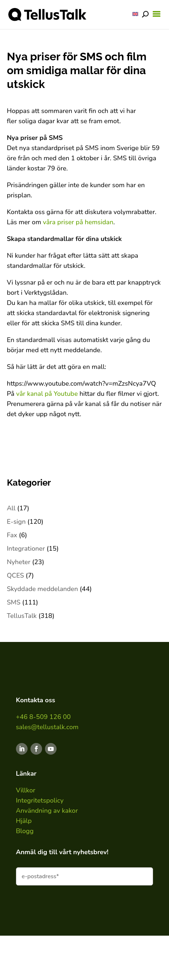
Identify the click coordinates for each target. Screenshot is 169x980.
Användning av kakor (47, 811)
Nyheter (19, 562)
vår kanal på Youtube (47, 394)
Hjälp (24, 821)
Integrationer (26, 549)
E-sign (16, 522)
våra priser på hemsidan (78, 222)
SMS (14, 602)
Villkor (26, 790)
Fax (12, 535)
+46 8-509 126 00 (43, 717)
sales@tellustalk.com (47, 727)
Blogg (25, 831)
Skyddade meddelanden (42, 589)
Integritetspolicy (40, 800)
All (11, 508)
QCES (16, 575)
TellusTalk (22, 616)
